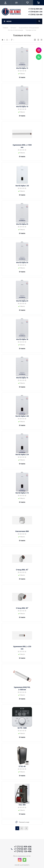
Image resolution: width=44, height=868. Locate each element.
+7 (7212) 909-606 (35, 9)
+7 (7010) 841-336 (35, 12)
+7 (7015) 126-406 (35, 15)
